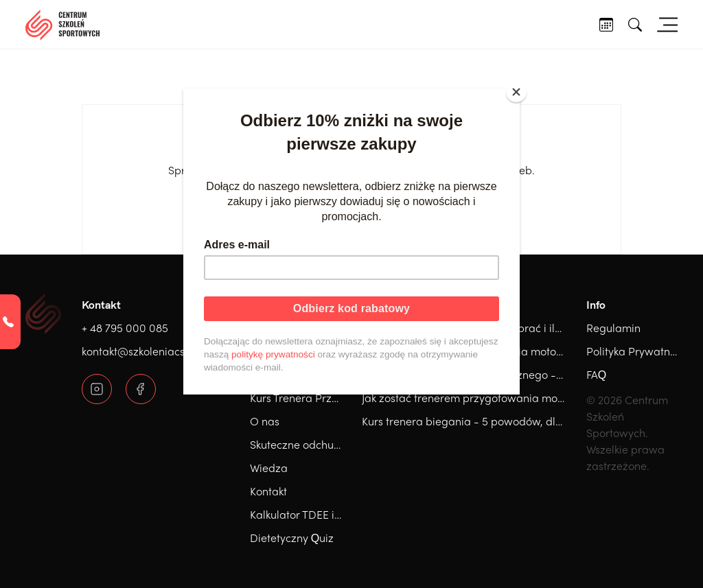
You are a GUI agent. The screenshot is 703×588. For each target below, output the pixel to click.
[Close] (516, 92)
